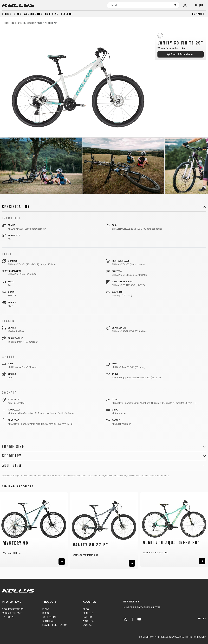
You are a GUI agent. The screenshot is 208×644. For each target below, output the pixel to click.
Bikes (18, 14)
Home (6, 23)
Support (198, 14)
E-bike (7, 14)
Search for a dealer (182, 54)
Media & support (12, 613)
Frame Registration (55, 625)
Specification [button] (16, 207)
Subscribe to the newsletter (142, 607)
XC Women (31, 23)
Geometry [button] (12, 456)
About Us (89, 621)
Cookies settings (13, 609)
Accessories (33, 14)
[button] (4, 529)
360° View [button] (12, 465)
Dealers (66, 14)
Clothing (52, 14)
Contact (88, 625)
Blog (86, 609)
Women (21, 23)
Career (87, 617)
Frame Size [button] (13, 446)
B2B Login (8, 617)
